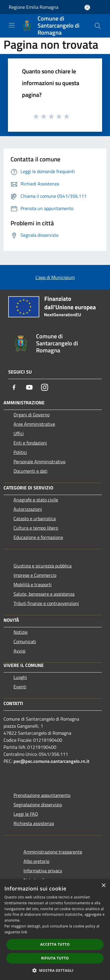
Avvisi (20, 651)
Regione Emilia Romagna (34, 7)
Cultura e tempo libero (36, 528)
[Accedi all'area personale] (87, 7)
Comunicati (25, 641)
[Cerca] (98, 26)
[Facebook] (14, 387)
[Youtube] (29, 387)
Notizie (21, 632)
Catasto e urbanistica (35, 518)
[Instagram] (45, 387)
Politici (20, 452)
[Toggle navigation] (12, 25)
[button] (55, 970)
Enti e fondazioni (30, 443)
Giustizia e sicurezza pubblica (43, 566)
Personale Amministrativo (39, 462)
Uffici (19, 433)
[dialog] (55, 930)
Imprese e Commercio (35, 575)
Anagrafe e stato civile (36, 500)
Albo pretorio (36, 861)
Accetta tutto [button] (55, 944)
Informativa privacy (43, 871)
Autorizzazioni (28, 509)
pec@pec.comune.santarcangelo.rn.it (51, 761)
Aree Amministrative (34, 424)
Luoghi (20, 677)
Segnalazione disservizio (38, 805)
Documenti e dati (31, 471)
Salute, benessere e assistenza (44, 594)
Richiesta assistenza (34, 823)
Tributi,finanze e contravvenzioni (46, 603)
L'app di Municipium (55, 277)
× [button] (103, 886)
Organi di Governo (32, 415)
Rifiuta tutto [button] (55, 958)
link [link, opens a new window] (24, 932)
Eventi (20, 687)
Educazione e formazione (38, 537)
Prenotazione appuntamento (42, 795)
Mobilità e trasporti (33, 584)
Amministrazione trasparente (53, 852)
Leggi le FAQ (26, 814)
